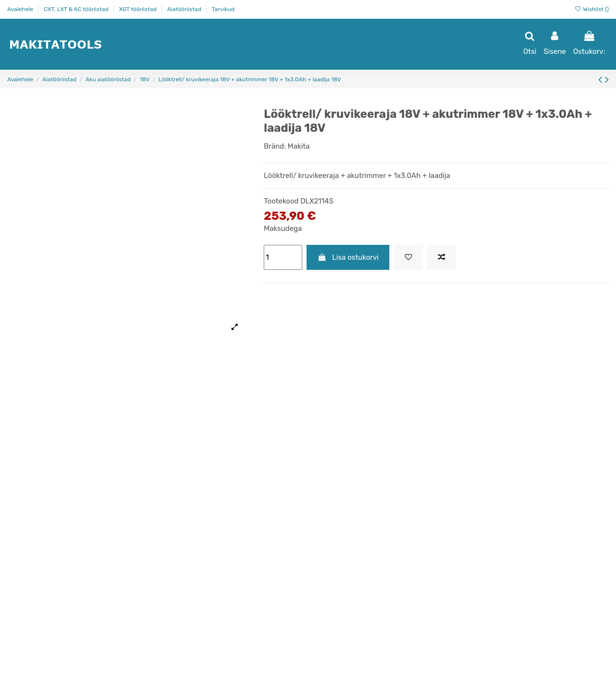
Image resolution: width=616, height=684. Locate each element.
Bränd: (275, 146)
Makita (299, 146)
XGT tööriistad (138, 9)
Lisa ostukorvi (348, 257)
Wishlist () (591, 9)
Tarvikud (223, 9)
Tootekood (281, 201)
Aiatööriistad (185, 9)
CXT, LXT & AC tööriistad (77, 9)
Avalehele (21, 9)
